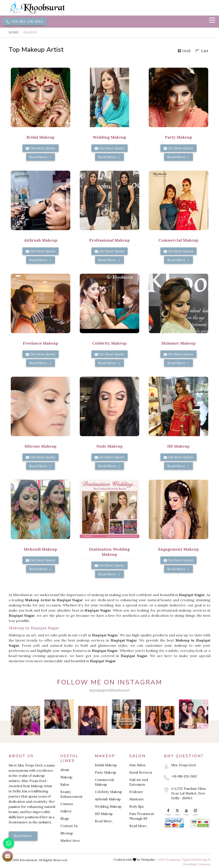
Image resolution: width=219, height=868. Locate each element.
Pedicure (136, 792)
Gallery (66, 812)
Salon (65, 785)
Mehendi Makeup (41, 550)
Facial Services (141, 773)
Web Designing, (170, 860)
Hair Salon (137, 766)
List (202, 51)
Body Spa (136, 807)
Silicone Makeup (41, 447)
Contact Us (69, 826)
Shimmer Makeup (178, 344)
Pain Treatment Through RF (142, 817)
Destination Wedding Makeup (109, 552)
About (65, 770)
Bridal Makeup (41, 138)
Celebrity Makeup (109, 344)
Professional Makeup (109, 241)
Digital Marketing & (196, 860)
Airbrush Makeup (41, 241)
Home (13, 33)
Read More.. (104, 822)
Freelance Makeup (41, 344)
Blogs (65, 819)
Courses (67, 804)
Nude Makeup (109, 447)
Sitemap (67, 834)
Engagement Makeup (178, 550)
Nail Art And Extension (139, 783)
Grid (184, 51)
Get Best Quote (41, 148)
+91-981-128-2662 (24, 22)
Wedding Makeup (109, 138)
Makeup (66, 778)
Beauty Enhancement (71, 795)
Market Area (70, 841)
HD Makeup (178, 447)
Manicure (137, 800)
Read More (41, 157)
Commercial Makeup (178, 241)
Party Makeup (178, 138)
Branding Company (197, 865)
